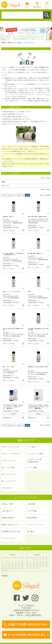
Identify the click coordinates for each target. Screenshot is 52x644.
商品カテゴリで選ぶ (15, 43)
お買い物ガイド (7, 511)
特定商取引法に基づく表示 (11, 531)
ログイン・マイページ (35, 525)
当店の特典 (31, 504)
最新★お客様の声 (8, 518)
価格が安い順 (12, 195)
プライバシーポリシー (10, 538)
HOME (3, 43)
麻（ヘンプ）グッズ (9, 474)
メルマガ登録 (32, 511)
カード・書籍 (32, 467)
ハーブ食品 (31, 447)
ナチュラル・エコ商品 (35, 454)
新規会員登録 (32, 518)
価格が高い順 (21, 195)
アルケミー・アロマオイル (11, 454)
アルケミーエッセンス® (10, 447)
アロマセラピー (7, 488)
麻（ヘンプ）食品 (8, 467)
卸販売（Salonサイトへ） (11, 525)
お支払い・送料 (7, 504)
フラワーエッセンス (9, 461)
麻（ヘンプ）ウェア (9, 481)
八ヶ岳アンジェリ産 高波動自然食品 (34, 460)
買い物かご (31, 531)
